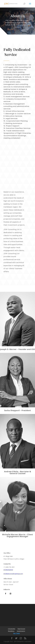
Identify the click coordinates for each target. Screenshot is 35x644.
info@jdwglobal (8, 570)
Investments (21, 631)
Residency (11, 631)
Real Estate (21, 629)
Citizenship (12, 629)
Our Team (16, 633)
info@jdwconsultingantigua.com (13, 574)
